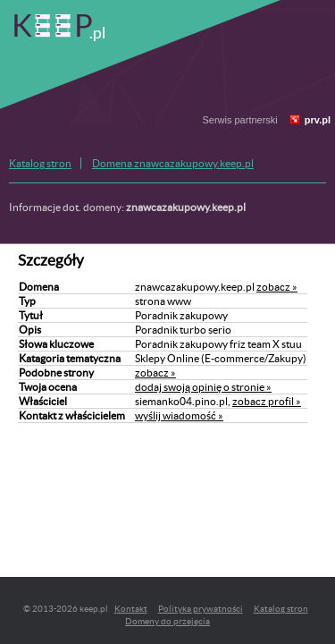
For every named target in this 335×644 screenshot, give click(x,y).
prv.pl (318, 120)
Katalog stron (40, 163)
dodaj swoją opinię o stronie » (203, 387)
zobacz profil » (267, 401)
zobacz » (277, 287)
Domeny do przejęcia (167, 621)
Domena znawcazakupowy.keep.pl (173, 163)
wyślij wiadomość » (179, 415)
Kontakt (131, 609)
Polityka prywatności (201, 609)
